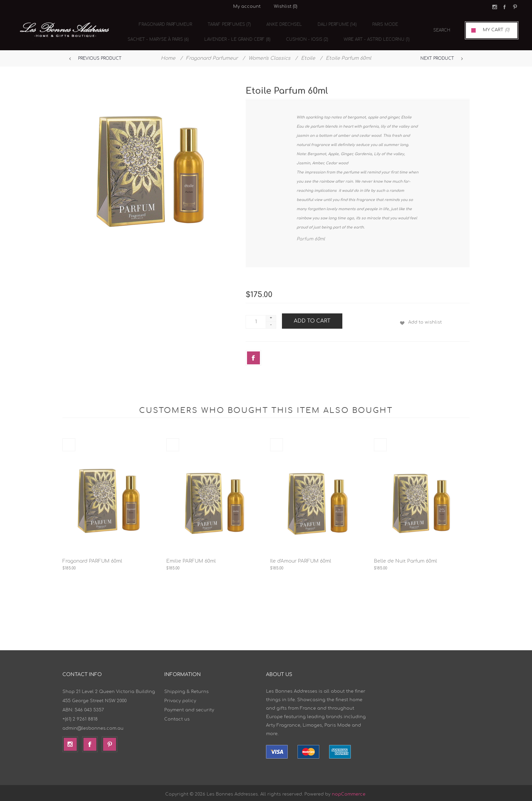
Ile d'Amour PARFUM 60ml (301, 559)
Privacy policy (180, 698)
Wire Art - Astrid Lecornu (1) (371, 36)
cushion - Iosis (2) (304, 36)
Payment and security (189, 707)
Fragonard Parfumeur (167, 25)
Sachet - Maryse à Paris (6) (159, 36)
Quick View (69, 442)
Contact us (177, 717)
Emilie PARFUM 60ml (191, 559)
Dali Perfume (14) (333, 25)
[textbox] (434, 30)
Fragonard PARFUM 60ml (92, 559)
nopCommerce (349, 792)
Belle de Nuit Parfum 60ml (405, 559)
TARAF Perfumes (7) (229, 25)
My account (247, 7)
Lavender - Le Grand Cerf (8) (236, 36)
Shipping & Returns (186, 689)
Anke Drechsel (282, 25)
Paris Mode (379, 25)
